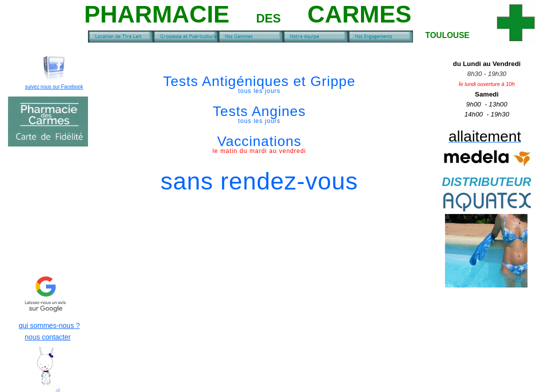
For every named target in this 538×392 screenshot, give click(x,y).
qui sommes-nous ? (49, 325)
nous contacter (48, 337)
